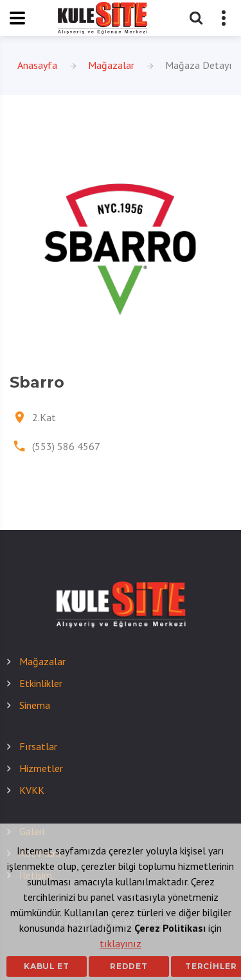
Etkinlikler (41, 683)
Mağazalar (111, 65)
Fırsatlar (38, 746)
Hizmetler (41, 768)
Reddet (129, 966)
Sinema (35, 705)
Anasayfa (37, 65)
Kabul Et (47, 966)
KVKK (32, 790)
